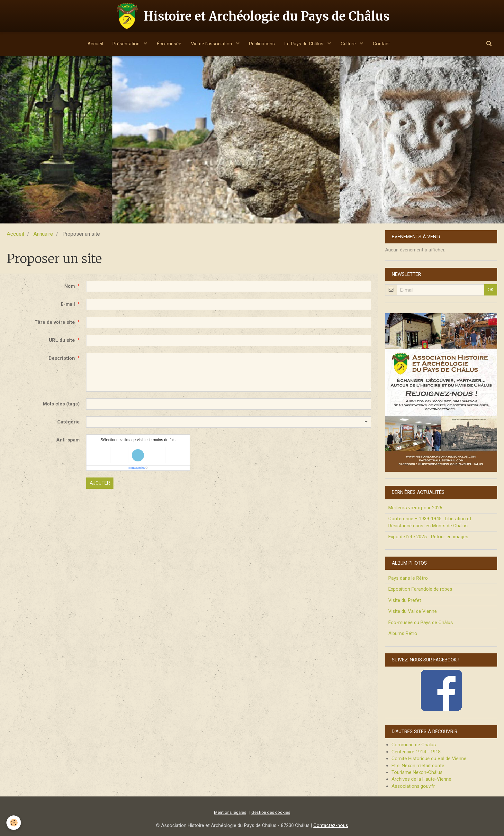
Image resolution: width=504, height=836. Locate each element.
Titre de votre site (55, 322)
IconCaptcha (136, 468)
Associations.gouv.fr (413, 786)
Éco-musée (169, 44)
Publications (262, 44)
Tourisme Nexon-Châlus (417, 772)
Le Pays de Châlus (305, 44)
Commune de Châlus (414, 745)
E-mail (68, 304)
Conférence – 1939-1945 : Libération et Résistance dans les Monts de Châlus (430, 522)
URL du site (62, 340)
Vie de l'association (212, 44)
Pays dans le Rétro (408, 578)
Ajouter (100, 483)
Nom (70, 286)
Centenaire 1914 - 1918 (416, 752)
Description (62, 358)
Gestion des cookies (271, 812)
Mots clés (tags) (61, 404)
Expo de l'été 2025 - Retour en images (428, 537)
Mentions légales (230, 812)
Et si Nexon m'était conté (418, 766)
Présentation (127, 44)
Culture (349, 44)
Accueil (95, 44)
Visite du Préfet (405, 600)
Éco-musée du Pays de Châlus (421, 622)
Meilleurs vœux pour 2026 (415, 508)
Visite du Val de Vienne (413, 611)
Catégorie (68, 422)
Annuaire (43, 234)
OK (491, 290)
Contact (381, 44)
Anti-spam (68, 440)
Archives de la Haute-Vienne (421, 779)
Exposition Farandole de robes (420, 589)
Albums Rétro (403, 633)
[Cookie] (14, 823)
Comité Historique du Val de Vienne (429, 759)
